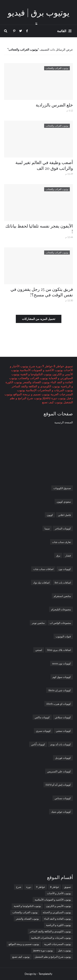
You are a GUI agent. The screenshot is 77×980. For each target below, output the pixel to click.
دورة (38, 366)
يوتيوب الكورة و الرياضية (58, 925)
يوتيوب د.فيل (64, 950)
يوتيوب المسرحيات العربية (57, 944)
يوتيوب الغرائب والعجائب (33, 378)
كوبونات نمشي (63, 731)
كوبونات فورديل (63, 758)
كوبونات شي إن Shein (60, 690)
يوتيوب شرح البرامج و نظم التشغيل (53, 957)
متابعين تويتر (38, 623)
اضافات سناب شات (43, 569)
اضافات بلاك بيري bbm (59, 650)
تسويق (68, 366)
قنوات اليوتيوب (63, 636)
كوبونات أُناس (38, 744)
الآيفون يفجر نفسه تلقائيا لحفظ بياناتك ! (39, 228)
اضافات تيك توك (41, 582)
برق (58, 555)
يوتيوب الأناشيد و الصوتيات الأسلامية (41, 370)
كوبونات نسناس (63, 798)
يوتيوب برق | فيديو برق (38, 18)
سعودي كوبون (64, 502)
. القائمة (63, 31)
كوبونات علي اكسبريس (59, 771)
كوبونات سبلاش (63, 717)
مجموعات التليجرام (61, 609)
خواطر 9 (47, 366)
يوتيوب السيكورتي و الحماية (57, 912)
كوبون (50, 515)
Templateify (45, 974)
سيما (47, 528)
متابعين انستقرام (62, 596)
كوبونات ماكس (42, 717)
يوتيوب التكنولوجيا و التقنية (36, 374)
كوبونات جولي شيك (61, 812)
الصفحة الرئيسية (64, 422)
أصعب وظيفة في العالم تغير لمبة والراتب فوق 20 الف (44, 165)
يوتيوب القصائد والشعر (36, 382)
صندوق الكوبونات (62, 488)
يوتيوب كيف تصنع (52, 402)
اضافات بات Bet (63, 582)
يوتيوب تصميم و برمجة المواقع (31, 394)
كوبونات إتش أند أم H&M (58, 785)
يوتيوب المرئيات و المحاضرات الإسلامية (49, 390)
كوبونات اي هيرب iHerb (59, 704)
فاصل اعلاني (64, 515)
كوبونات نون (65, 569)
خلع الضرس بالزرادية (54, 105)
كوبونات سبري (43, 731)
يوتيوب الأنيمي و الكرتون (58, 906)
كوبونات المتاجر (63, 528)
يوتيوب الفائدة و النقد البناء (57, 919)
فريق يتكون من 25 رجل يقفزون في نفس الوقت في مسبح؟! (42, 292)
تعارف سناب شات (61, 542)
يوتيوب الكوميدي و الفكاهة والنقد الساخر (36, 386)
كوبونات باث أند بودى (60, 744)
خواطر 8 (58, 366)
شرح (32, 366)
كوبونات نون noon (61, 663)
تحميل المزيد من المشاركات (39, 319)
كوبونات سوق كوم (62, 677)
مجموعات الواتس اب (60, 623)
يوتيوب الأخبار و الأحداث (59, 893)
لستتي (39, 650)
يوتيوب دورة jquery (54, 398)
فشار (68, 555)
